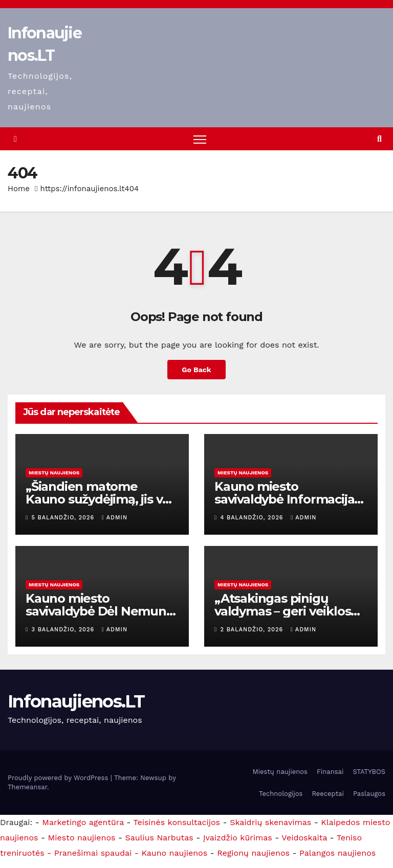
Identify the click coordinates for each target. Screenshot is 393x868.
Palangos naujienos (337, 853)
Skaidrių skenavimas (270, 822)
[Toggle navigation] (200, 139)
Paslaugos (369, 794)
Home (19, 189)
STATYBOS (369, 772)
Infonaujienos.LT (76, 701)
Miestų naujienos (54, 473)
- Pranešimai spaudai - (94, 853)
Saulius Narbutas (159, 838)
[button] (379, 139)
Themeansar (27, 787)
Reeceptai (328, 794)
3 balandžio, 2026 (64, 630)
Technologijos (281, 794)
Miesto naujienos (82, 838)
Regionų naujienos (253, 853)
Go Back (196, 370)
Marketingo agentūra (83, 822)
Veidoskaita (304, 838)
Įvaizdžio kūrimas (238, 838)
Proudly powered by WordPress (59, 778)
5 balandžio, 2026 (64, 518)
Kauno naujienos (174, 853)
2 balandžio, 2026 (253, 630)
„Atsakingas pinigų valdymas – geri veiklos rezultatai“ (282, 611)
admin (115, 518)
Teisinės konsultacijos (177, 822)
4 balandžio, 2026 (253, 518)
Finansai (330, 772)
